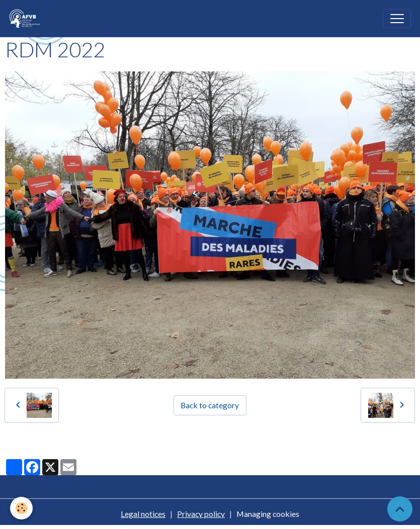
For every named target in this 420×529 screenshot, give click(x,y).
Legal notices (143, 514)
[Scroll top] (400, 509)
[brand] (27, 19)
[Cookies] (21, 508)
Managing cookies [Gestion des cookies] (268, 514)
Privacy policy (201, 514)
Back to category (210, 405)
